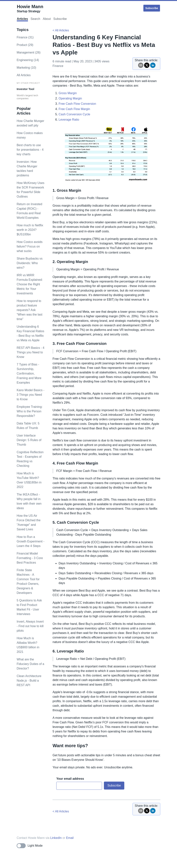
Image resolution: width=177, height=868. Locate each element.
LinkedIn (56, 838)
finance (58, 66)
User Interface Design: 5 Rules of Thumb (29, 440)
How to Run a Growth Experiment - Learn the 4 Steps (31, 541)
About (47, 19)
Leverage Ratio (69, 120)
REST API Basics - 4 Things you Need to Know (30, 352)
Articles (22, 19)
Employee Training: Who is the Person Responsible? (30, 411)
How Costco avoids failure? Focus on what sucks (30, 246)
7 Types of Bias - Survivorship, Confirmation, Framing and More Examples (29, 373)
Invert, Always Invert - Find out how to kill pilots (30, 626)
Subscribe (152, 8)
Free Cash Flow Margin (74, 109)
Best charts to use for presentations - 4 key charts (30, 150)
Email (70, 838)
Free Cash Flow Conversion (77, 104)
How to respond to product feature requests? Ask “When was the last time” (29, 310)
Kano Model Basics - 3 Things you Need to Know (31, 395)
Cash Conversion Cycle (74, 114)
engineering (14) (28, 60)
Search (35, 19)
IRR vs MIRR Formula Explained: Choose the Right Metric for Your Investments (30, 284)
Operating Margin (70, 98)
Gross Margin (68, 93)
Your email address (70, 779)
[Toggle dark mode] (30, 846)
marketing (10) (26, 68)
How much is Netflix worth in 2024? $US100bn (30, 230)
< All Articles (61, 30)
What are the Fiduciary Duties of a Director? (30, 664)
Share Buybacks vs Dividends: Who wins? (30, 263)
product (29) (25, 45)
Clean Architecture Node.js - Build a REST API (29, 681)
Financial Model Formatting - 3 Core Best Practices (30, 558)
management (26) (29, 52)
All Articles (24, 75)
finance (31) (25, 37)
